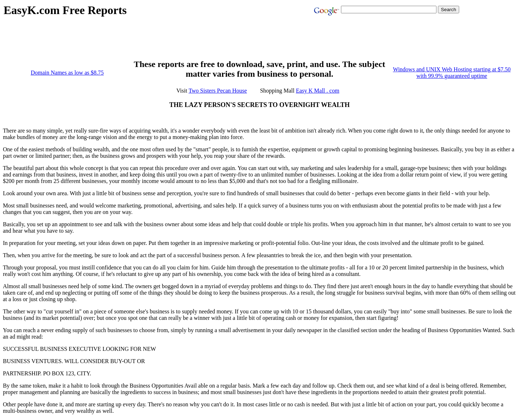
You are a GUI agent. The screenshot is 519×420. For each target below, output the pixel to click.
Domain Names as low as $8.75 (67, 73)
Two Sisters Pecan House (218, 91)
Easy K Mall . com (318, 91)
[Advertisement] (135, 42)
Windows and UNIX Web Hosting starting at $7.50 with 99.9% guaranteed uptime (452, 73)
